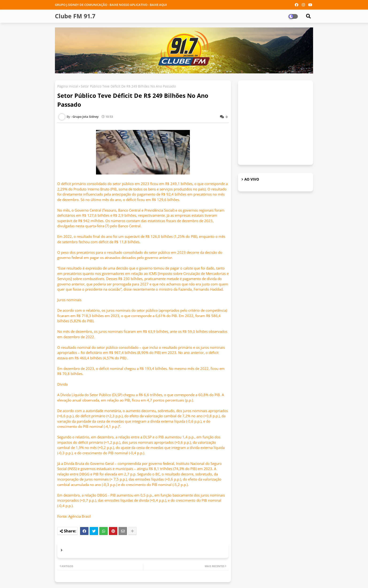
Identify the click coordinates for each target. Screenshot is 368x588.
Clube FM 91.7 (75, 16)
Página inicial (68, 86)
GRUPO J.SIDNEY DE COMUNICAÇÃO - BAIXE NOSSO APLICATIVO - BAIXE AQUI (111, 5)
